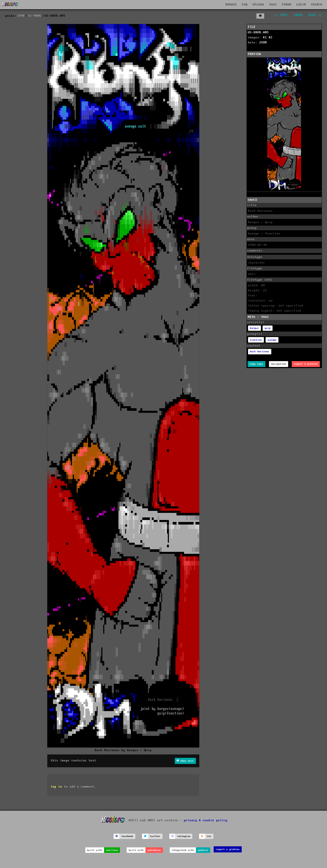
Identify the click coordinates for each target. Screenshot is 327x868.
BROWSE (231, 5)
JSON (263, 43)
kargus (254, 328)
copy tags (256, 364)
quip (268, 328)
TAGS (273, 5)
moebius (203, 850)
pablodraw (154, 850)
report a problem (306, 364)
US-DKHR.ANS (258, 32)
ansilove (112, 850)
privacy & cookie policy (206, 820)
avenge (272, 340)
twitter (155, 836)
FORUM (287, 5)
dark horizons (260, 352)
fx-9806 (35, 16)
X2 (271, 38)
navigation (279, 364)
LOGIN (301, 5)
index (298, 15)
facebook (127, 836)
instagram (184, 836)
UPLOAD (258, 5)
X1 (265, 38)
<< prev (281, 15)
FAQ (245, 5)
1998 (21, 16)
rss (209, 836)
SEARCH (317, 5)
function (256, 340)
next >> (315, 15)
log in (56, 787)
